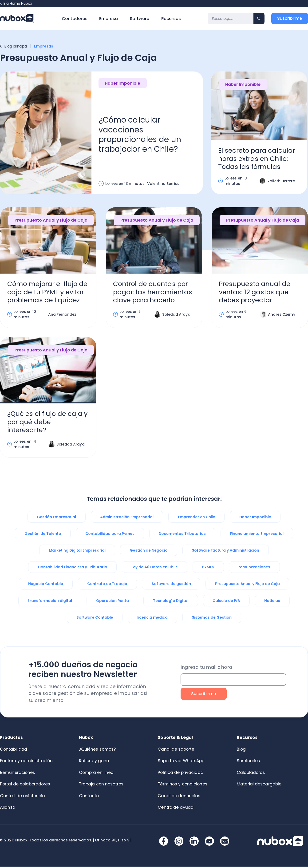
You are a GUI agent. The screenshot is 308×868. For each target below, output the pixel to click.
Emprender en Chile (197, 518)
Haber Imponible (122, 84)
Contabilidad (14, 751)
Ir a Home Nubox (16, 3)
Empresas (44, 46)
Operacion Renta (113, 602)
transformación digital (50, 602)
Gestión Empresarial (56, 518)
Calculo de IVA (226, 602)
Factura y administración (26, 762)
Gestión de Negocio (149, 552)
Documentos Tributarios (182, 535)
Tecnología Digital (171, 602)
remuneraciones (254, 568)
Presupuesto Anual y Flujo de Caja (51, 221)
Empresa (109, 19)
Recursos (171, 19)
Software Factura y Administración (225, 552)
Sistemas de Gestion (212, 619)
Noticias (272, 602)
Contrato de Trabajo (107, 585)
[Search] (231, 18)
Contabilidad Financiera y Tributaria (73, 568)
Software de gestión (171, 585)
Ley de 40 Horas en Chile (155, 568)
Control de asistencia (22, 797)
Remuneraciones (18, 774)
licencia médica (152, 619)
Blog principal (14, 46)
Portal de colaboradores (25, 785)
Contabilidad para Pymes (110, 535)
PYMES (208, 568)
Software (140, 19)
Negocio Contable (46, 585)
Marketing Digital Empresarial (77, 552)
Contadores (75, 19)
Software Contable (95, 619)
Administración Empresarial (127, 518)
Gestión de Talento (43, 535)
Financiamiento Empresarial (257, 535)
